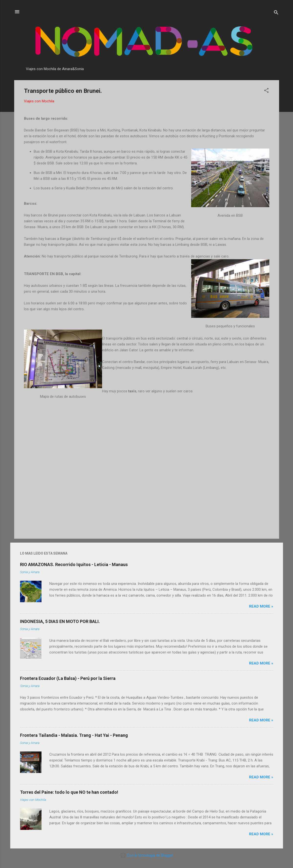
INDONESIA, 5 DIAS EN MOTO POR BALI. (60, 621)
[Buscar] (276, 13)
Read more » (261, 606)
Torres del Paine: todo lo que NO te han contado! (69, 792)
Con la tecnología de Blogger (147, 855)
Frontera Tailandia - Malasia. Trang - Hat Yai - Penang (74, 735)
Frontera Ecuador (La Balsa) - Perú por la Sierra (68, 678)
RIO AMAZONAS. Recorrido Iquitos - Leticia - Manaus (74, 564)
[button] (266, 91)
